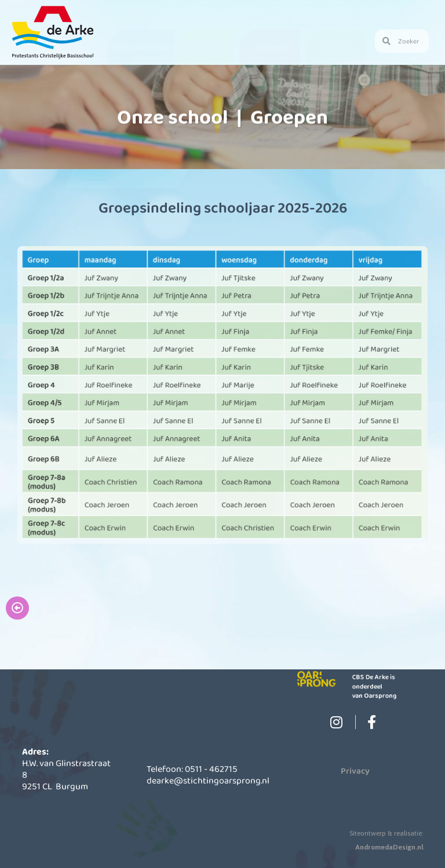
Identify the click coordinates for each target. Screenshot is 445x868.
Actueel (270, 47)
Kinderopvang (205, 47)
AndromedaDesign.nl (389, 847)
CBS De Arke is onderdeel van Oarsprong (378, 686)
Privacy (355, 771)
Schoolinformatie (144, 47)
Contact (336, 47)
